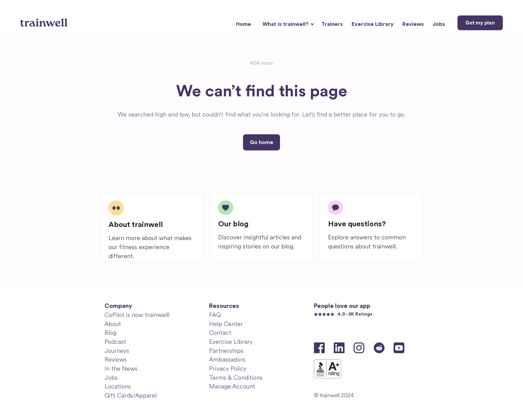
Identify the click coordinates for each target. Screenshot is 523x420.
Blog (110, 333)
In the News (121, 369)
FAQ (215, 315)
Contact (220, 333)
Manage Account (232, 386)
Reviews (413, 24)
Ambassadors (227, 360)
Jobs (439, 24)
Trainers (332, 24)
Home (244, 24)
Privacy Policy (228, 369)
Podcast (115, 342)
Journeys (117, 351)
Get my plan (480, 23)
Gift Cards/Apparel (131, 395)
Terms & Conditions (236, 378)
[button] (288, 24)
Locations (118, 386)
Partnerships (226, 351)
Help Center (226, 324)
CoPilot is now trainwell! (137, 315)
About (113, 324)
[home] (45, 20)
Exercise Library (373, 24)
